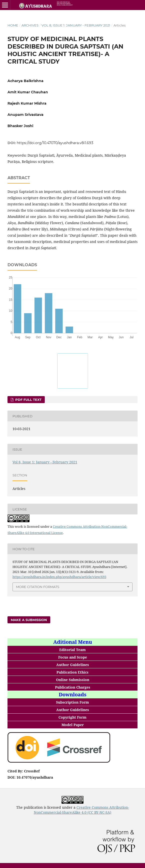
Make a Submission (29, 620)
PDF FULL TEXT (28, 400)
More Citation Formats (38, 587)
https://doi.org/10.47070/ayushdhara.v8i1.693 (55, 143)
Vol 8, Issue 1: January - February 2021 (76, 25)
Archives (30, 25)
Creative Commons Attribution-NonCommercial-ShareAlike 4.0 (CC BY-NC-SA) (81, 810)
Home (13, 25)
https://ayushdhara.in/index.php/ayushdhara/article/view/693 (59, 577)
